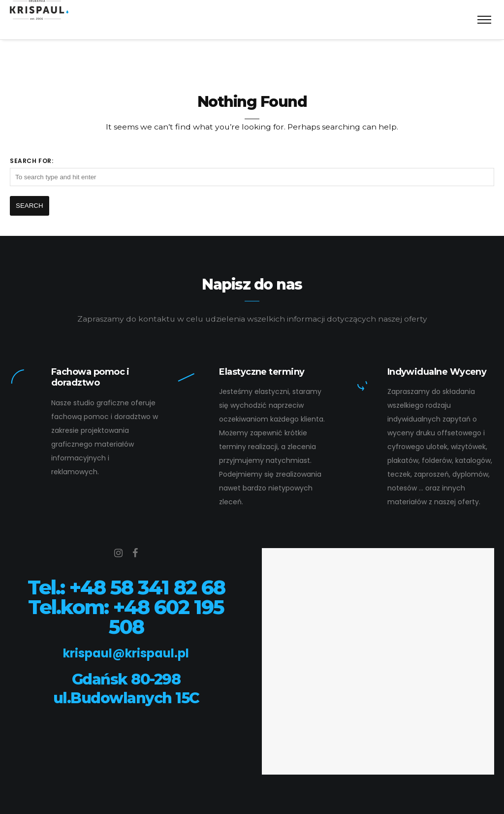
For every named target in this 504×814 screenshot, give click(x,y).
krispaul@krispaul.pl (126, 653)
